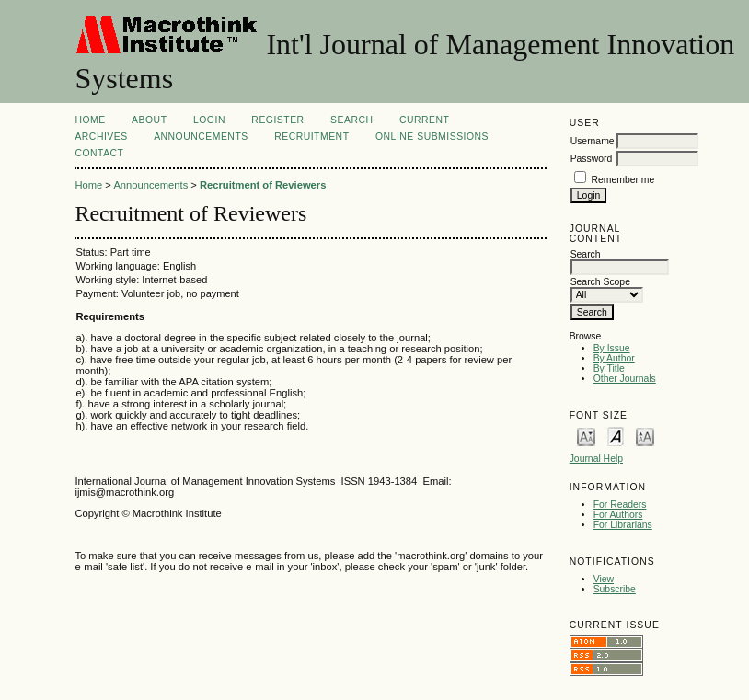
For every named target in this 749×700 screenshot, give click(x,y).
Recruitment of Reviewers (263, 185)
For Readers (620, 505)
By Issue (612, 348)
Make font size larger (645, 436)
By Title (609, 368)
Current (424, 120)
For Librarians (623, 525)
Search (351, 120)
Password (592, 159)
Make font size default (616, 436)
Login (209, 120)
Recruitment (311, 137)
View (604, 579)
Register (277, 120)
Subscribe (615, 589)
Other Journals (625, 379)
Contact (99, 153)
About (149, 120)
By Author (614, 358)
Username (593, 141)
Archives (101, 137)
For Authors (618, 515)
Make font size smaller (586, 436)
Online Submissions (432, 137)
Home (90, 120)
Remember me (623, 180)
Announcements (201, 137)
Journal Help (596, 459)
